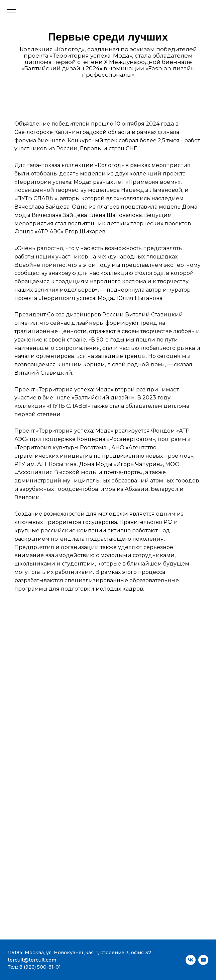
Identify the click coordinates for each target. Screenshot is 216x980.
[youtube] (203, 960)
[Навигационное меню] (11, 10)
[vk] (191, 960)
